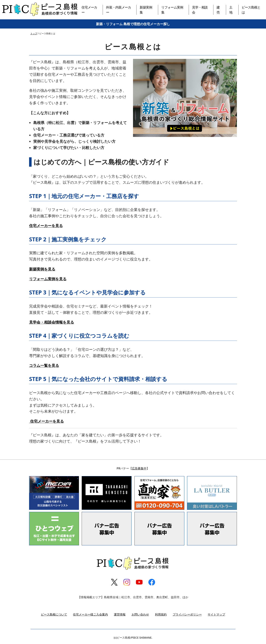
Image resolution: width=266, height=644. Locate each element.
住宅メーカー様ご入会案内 (90, 614)
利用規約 (161, 614)
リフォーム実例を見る (48, 279)
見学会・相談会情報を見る (52, 322)
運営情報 (120, 614)
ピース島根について (54, 614)
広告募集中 (139, 468)
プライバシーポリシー (187, 614)
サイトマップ (216, 614)
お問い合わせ (140, 614)
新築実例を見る (42, 269)
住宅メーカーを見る (46, 226)
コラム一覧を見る (44, 365)
